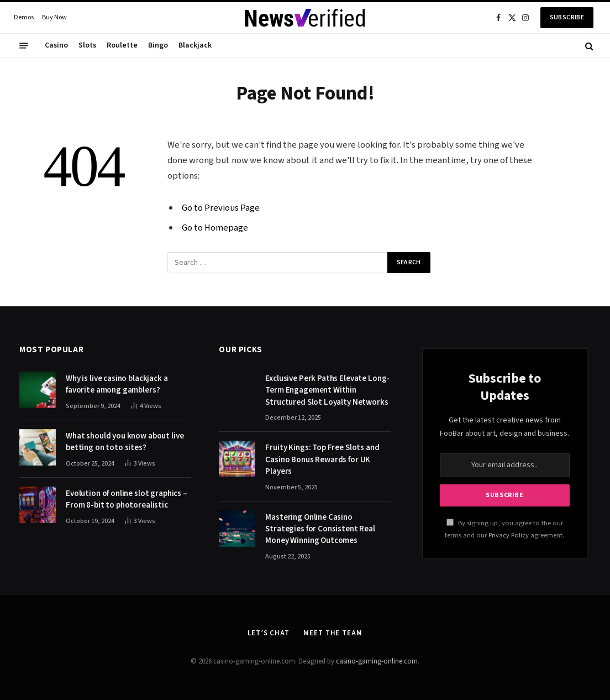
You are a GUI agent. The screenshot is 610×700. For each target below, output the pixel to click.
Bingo (158, 45)
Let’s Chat (269, 633)
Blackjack (195, 45)
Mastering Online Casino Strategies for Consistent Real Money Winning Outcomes (320, 529)
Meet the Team (333, 633)
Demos (24, 17)
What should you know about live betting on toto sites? (125, 442)
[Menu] (24, 46)
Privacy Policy (509, 535)
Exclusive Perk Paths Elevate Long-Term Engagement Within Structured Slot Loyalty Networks (327, 390)
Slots (87, 45)
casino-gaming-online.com (377, 661)
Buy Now (54, 17)
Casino (56, 45)
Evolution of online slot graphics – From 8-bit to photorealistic (127, 499)
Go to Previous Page (221, 208)
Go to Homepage (215, 228)
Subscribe (567, 17)
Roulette (122, 45)
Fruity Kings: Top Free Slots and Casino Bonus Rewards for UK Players (322, 459)
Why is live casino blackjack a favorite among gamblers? (117, 384)
